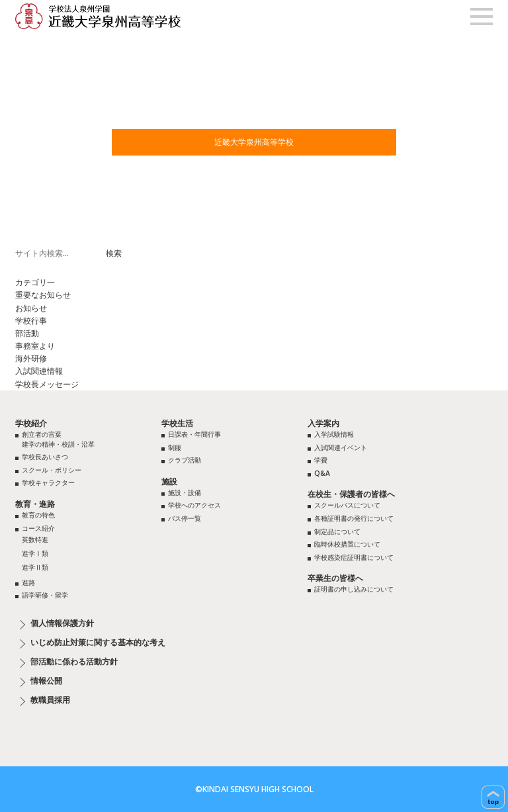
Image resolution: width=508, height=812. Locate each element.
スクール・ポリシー (52, 470)
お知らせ (31, 308)
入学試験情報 (334, 434)
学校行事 (31, 321)
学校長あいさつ (45, 457)
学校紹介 (31, 423)
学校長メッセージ (47, 384)
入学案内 (323, 423)
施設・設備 (185, 492)
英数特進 (35, 539)
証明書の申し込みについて (354, 589)
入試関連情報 (39, 371)
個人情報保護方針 (62, 623)
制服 (175, 447)
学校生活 (177, 423)
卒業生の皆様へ (335, 578)
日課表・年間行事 (194, 434)
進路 (28, 582)
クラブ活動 (185, 460)
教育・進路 (35, 504)
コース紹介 (38, 528)
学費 (321, 460)
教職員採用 (50, 700)
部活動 (27, 333)
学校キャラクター (48, 482)
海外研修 (31, 358)
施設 (169, 481)
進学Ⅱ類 (35, 567)
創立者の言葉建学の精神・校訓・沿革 (58, 439)
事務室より (35, 346)
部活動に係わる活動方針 (74, 662)
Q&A (322, 473)
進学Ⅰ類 (35, 553)
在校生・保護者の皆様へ (351, 494)
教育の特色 (38, 515)
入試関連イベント (341, 447)
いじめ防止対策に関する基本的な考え (98, 643)
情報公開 (46, 681)
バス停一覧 (185, 518)
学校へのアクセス (194, 505)
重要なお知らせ (43, 295)
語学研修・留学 (45, 595)
